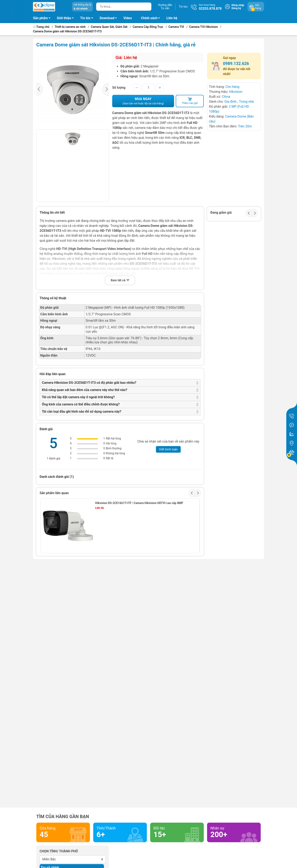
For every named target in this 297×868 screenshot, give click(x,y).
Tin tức (183, 7)
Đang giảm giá (221, 213)
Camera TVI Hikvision (203, 27)
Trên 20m (245, 126)
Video (128, 18)
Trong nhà (246, 102)
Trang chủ (42, 27)
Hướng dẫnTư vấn (165, 7)
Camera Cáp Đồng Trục (148, 27)
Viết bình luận (168, 449)
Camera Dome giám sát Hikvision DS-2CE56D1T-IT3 (67, 31)
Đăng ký (236, 8)
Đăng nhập (238, 5)
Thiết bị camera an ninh (70, 27)
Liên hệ (172, 18)
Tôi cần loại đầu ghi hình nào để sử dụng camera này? (82, 412)
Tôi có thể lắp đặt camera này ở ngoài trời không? (78, 397)
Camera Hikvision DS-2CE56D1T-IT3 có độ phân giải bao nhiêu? (89, 383)
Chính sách (152, 19)
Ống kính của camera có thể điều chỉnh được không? (81, 404)
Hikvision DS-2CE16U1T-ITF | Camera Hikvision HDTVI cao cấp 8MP (139, 503)
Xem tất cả (120, 280)
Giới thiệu (64, 18)
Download (109, 19)
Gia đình (231, 102)
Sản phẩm (40, 18)
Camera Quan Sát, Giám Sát (109, 27)
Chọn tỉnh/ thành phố (59, 851)
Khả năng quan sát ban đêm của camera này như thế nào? (85, 390)
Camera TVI (176, 27)
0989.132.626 (236, 64)
